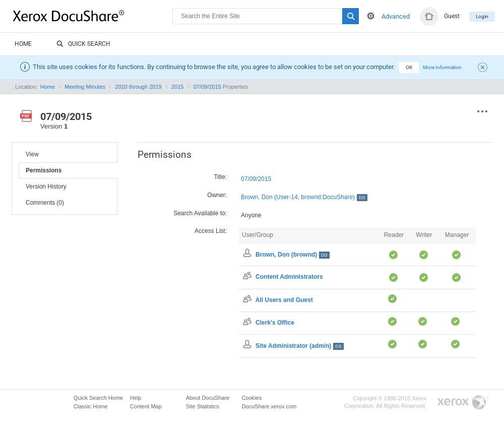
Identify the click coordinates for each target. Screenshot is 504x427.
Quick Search (83, 44)
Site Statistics (203, 406)
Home (23, 44)
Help (136, 398)
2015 (177, 87)
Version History (46, 187)
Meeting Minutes (85, 87)
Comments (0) (45, 203)
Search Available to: (200, 213)
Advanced (396, 16)
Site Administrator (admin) (300, 346)
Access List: (211, 231)
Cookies (251, 398)
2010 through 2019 (138, 87)
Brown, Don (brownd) (293, 255)
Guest (452, 16)
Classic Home (91, 406)
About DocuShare (208, 398)
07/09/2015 (207, 87)
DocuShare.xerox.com (269, 406)
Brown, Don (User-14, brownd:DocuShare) (304, 197)
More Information (442, 67)
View (32, 154)
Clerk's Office (275, 323)
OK (409, 67)
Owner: (217, 195)
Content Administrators (289, 277)
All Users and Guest (284, 300)
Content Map (146, 406)
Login (482, 16)
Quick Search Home (98, 398)
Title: (220, 177)
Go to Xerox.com (463, 403)
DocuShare (93, 16)
